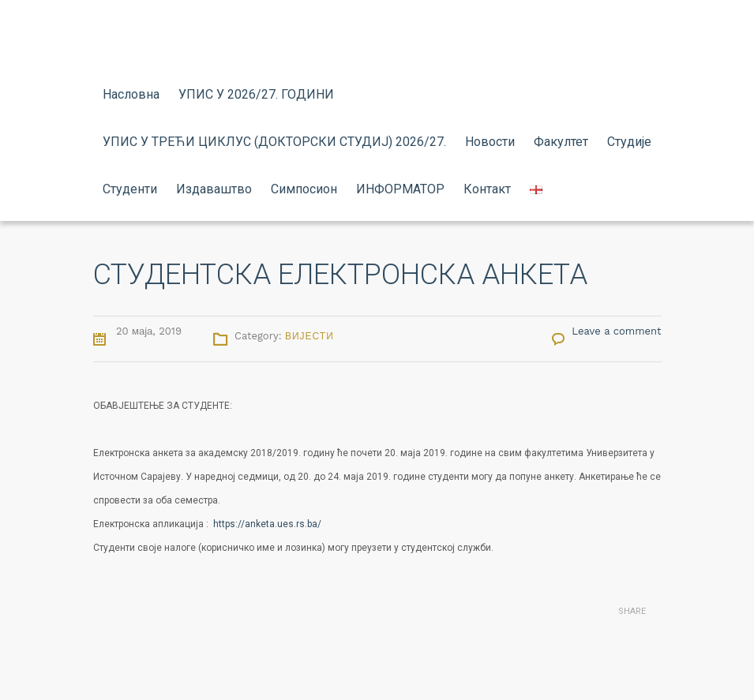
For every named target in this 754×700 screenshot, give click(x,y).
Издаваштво (214, 189)
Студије (629, 142)
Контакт (487, 189)
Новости (490, 142)
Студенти (130, 189)
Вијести (309, 336)
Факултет (561, 142)
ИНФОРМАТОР (400, 189)
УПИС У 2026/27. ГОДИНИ (256, 94)
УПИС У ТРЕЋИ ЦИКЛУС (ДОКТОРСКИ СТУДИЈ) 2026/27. (274, 142)
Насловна (131, 94)
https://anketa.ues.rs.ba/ (267, 524)
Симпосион (304, 189)
